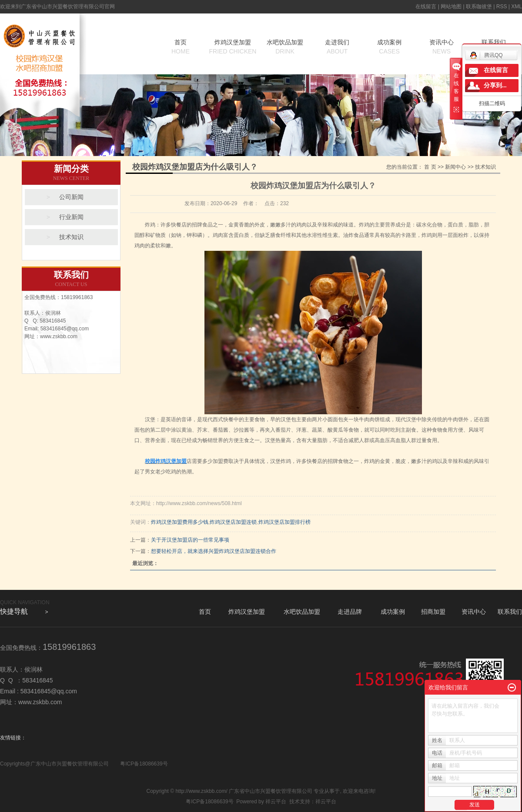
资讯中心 (442, 47)
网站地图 (451, 7)
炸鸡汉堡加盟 (233, 47)
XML (517, 7)
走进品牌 (350, 612)
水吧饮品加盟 (285, 47)
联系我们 (510, 612)
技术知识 (71, 237)
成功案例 (389, 47)
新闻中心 (455, 167)
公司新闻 (71, 197)
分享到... (495, 85)
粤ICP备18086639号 (144, 764)
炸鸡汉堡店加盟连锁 (233, 522)
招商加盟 (433, 612)
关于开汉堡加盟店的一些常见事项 (190, 540)
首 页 (430, 167)
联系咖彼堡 (479, 7)
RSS (502, 7)
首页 (181, 47)
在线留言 (426, 7)
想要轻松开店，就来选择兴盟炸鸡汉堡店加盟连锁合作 (214, 551)
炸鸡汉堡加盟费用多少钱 (180, 522)
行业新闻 (71, 217)
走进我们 (337, 47)
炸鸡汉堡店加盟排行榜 (284, 522)
